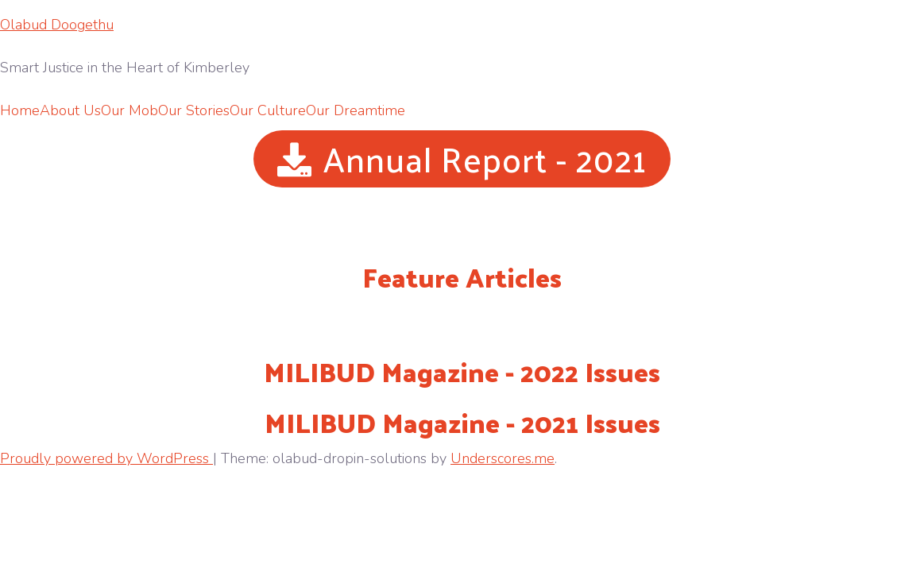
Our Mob (130, 110)
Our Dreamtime (356, 110)
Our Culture (268, 110)
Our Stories (194, 110)
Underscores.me (503, 458)
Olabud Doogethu (57, 25)
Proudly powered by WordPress (106, 458)
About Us (70, 110)
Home (20, 110)
